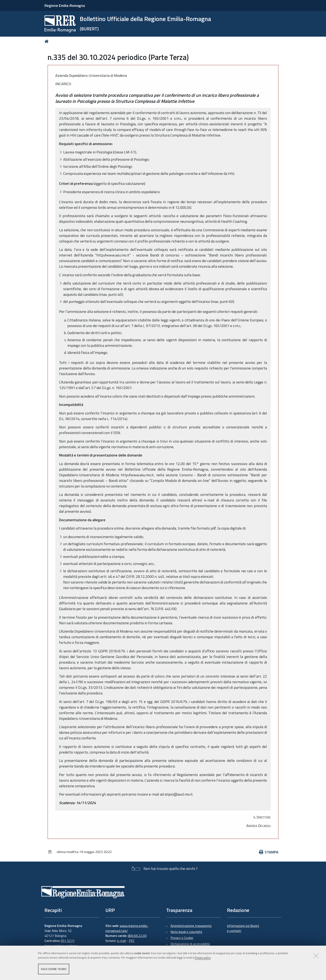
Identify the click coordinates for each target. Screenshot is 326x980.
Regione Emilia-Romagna (65, 6)
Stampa (269, 852)
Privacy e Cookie (182, 938)
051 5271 (68, 941)
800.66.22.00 (137, 936)
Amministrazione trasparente (191, 926)
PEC (132, 941)
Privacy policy (203, 958)
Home (47, 41)
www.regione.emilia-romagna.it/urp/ (127, 928)
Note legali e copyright (186, 932)
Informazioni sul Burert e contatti (243, 928)
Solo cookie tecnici (54, 969)
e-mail (121, 941)
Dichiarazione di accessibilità (190, 944)
